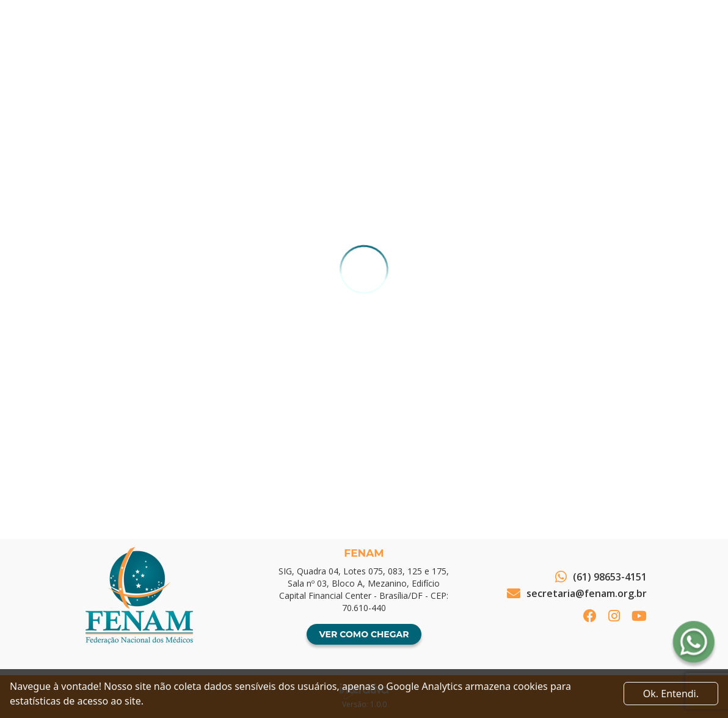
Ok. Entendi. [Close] (671, 694)
